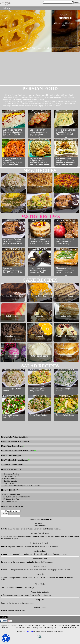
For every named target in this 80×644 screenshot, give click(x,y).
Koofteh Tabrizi (40, 607)
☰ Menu (5, 8)
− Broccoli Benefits (9, 479)
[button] (6, 638)
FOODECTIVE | (32, 628)
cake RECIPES (40, 280)
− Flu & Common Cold (10, 494)
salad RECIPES (40, 366)
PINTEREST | (11, 628)
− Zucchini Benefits (9, 481)
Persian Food (40, 523)
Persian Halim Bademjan (40, 592)
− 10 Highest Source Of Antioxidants (15, 497)
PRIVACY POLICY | (71, 628)
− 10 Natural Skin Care (10, 499)
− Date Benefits (8, 483)
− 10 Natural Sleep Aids (10, 502)
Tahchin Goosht (40, 566)
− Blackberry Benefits (10, 474)
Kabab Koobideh (40, 526)
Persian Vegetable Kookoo (40, 543)
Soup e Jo (40, 600)
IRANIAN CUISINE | (45, 628)
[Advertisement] (40, 69)
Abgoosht (40, 574)
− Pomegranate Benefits (11, 476)
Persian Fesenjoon (40, 559)
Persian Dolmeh (40, 551)
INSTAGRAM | (21, 628)
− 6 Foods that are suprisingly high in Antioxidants (21, 486)
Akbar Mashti (40, 584)
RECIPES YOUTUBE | (39, 626)
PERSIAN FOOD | (25, 626)
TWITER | (61, 626)
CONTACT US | (58, 628)
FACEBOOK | (52, 626)
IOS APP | (68, 626)
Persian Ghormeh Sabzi (40, 533)
